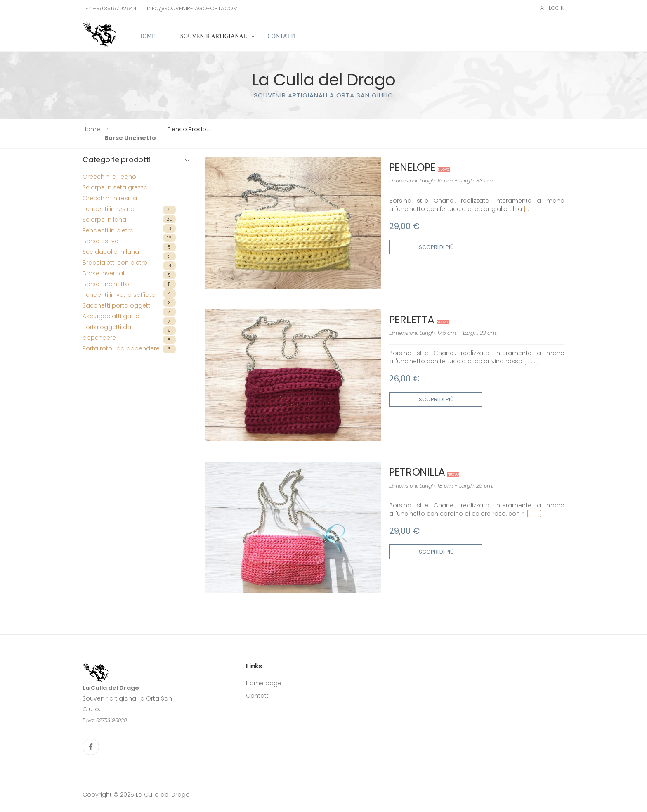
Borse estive (100, 241)
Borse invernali (104, 273)
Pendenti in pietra (108, 230)
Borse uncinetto (130, 138)
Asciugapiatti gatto (111, 316)
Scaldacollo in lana (111, 252)
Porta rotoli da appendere (121, 348)
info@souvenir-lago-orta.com (192, 8)
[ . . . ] (531, 209)
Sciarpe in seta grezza (115, 187)
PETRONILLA (417, 472)
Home (147, 36)
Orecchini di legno (109, 177)
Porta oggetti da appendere (107, 332)
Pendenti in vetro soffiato (119, 295)
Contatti (281, 36)
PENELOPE (412, 167)
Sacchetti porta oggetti (117, 305)
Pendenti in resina (109, 209)
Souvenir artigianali (215, 36)
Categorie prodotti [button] (117, 160)
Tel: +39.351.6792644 (109, 8)
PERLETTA (412, 320)
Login (552, 8)
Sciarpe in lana (104, 220)
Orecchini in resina (110, 198)
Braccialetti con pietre (115, 263)
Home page (264, 683)
